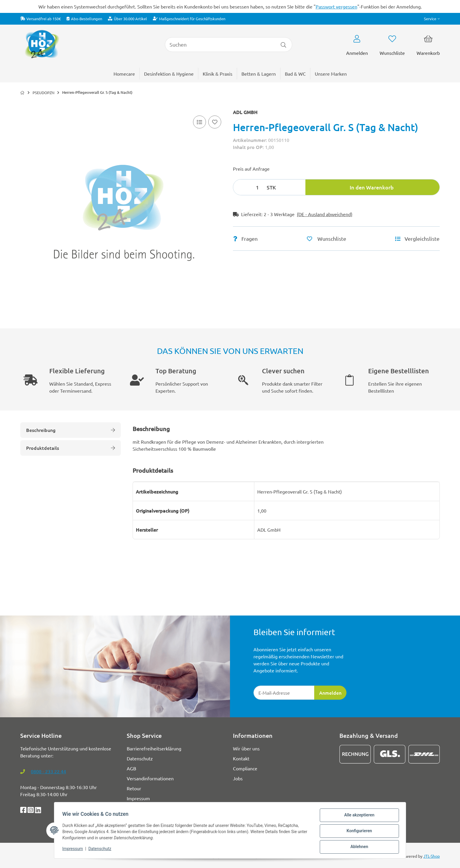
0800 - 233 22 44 (48, 771)
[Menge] (249, 187)
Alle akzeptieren (358, 817)
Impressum (74, 850)
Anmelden (330, 693)
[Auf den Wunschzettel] (215, 122)
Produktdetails (71, 448)
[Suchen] (220, 45)
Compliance (245, 768)
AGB (131, 768)
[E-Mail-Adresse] (284, 693)
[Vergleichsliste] (199, 122)
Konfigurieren (358, 832)
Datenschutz (101, 850)
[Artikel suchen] (284, 45)
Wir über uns (246, 748)
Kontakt (241, 758)
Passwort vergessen (336, 6)
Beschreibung (71, 430)
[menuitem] (331, 74)
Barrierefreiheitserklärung (154, 748)
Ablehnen (358, 847)
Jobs (238, 778)
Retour (134, 788)
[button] (432, 19)
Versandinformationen (150, 778)
